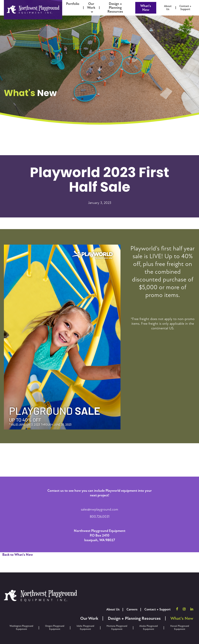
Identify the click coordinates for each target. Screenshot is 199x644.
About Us (113, 609)
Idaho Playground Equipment (85, 628)
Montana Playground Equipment (117, 628)
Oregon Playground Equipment (55, 628)
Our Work (89, 618)
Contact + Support (158, 609)
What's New (146, 8)
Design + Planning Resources (134, 618)
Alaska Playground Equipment (149, 628)
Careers (132, 609)
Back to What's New (18, 555)
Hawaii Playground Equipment (180, 628)
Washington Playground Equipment (21, 628)
